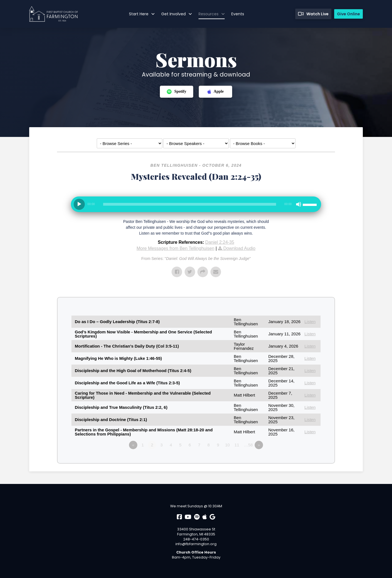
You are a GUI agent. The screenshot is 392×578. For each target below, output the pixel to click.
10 (228, 445)
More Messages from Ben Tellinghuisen (175, 248)
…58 (249, 445)
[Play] (79, 204)
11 (237, 445)
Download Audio (239, 248)
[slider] (190, 204)
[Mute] (299, 204)
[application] (196, 206)
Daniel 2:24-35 (220, 242)
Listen (310, 322)
